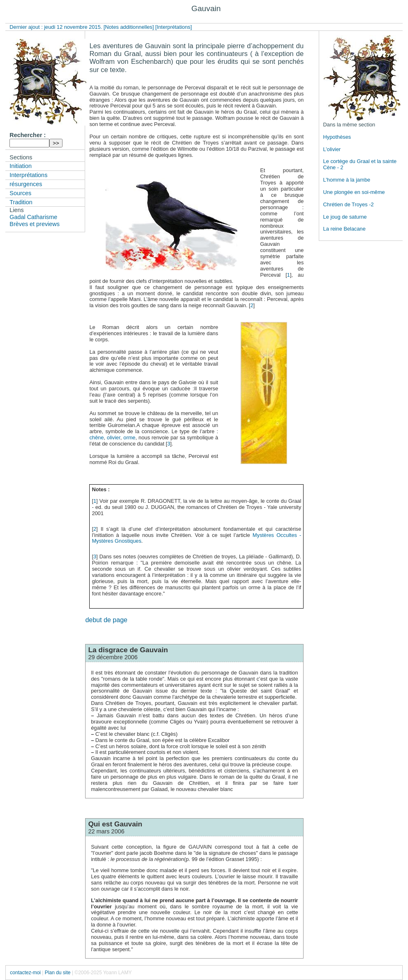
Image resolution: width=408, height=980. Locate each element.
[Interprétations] (174, 27)
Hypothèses (337, 137)
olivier (114, 437)
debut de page (106, 620)
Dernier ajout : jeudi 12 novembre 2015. (56, 27)
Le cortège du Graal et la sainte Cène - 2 (360, 164)
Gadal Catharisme (33, 217)
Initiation (21, 166)
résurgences (26, 184)
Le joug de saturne (345, 217)
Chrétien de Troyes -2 (349, 204)
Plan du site (58, 973)
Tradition (21, 202)
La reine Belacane (344, 229)
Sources (20, 193)
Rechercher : (28, 135)
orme (129, 437)
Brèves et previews (35, 224)
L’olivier (332, 149)
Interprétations (28, 175)
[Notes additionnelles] (129, 27)
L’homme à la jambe (347, 180)
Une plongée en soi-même (354, 192)
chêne (96, 437)
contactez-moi (25, 973)
